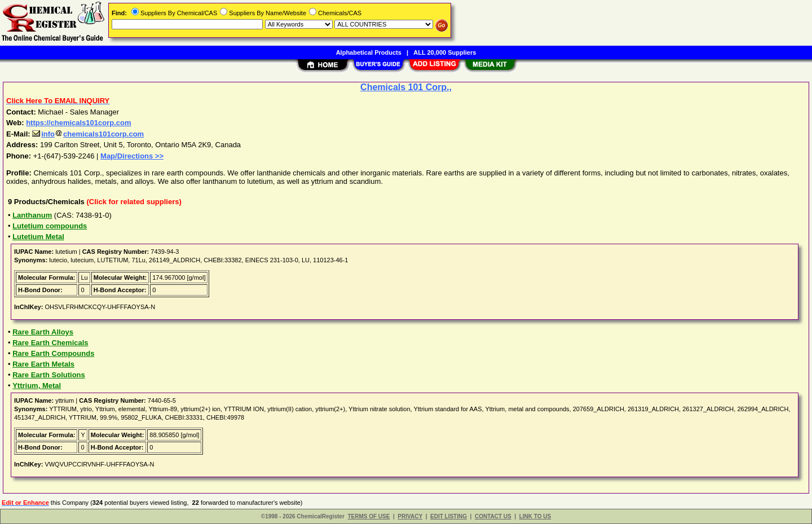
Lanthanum (32, 215)
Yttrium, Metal (37, 386)
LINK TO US (535, 516)
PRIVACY (410, 516)
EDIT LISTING (449, 516)
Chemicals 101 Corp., (406, 87)
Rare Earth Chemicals (50, 343)
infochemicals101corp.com (88, 134)
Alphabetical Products (369, 52)
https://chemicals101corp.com (78, 123)
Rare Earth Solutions (49, 375)
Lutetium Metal (38, 237)
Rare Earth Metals (43, 364)
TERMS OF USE (369, 516)
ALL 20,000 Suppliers (445, 52)
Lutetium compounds (50, 226)
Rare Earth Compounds (53, 353)
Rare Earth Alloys (43, 332)
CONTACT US (493, 516)
